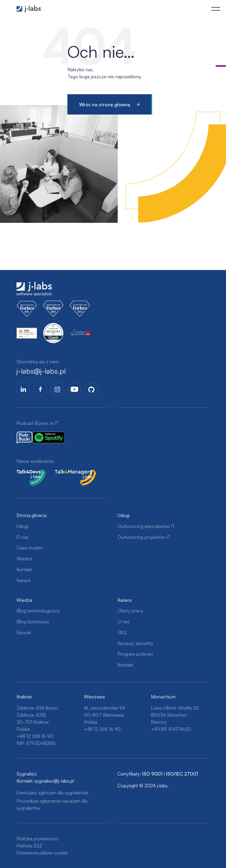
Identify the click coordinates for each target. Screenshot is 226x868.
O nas (23, 537)
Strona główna (31, 515)
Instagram (57, 389)
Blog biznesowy (33, 622)
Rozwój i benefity (135, 643)
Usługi (23, 526)
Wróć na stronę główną (105, 105)
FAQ (122, 632)
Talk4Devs (27, 473)
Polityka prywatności (38, 839)
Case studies (30, 548)
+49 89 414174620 (171, 729)
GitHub (92, 389)
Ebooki (24, 632)
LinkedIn (23, 389)
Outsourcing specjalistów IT (146, 526)
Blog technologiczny (38, 611)
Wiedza (24, 559)
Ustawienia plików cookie (42, 853)
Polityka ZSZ (29, 846)
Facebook (40, 389)
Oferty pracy (130, 611)
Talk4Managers (70, 473)
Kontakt (24, 569)
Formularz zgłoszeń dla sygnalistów (53, 793)
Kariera (24, 580)
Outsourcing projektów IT (144, 537)
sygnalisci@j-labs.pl (54, 781)
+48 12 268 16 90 (35, 736)
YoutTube (74, 389)
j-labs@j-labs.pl (41, 371)
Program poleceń (135, 654)
